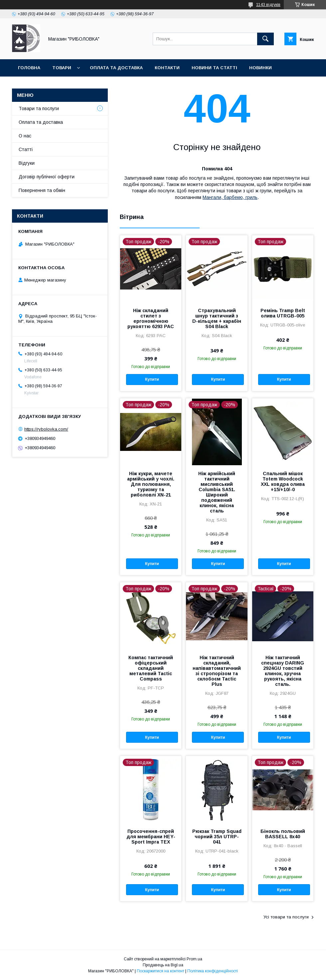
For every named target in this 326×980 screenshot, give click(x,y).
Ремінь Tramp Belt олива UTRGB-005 (283, 313)
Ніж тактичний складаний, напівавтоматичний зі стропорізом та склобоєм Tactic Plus (217, 671)
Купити (152, 379)
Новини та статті (214, 68)
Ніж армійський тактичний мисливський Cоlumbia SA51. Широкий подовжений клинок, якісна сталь (217, 492)
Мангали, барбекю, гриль (230, 197)
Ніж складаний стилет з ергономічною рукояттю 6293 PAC (151, 318)
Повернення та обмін (42, 190)
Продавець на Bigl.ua (163, 965)
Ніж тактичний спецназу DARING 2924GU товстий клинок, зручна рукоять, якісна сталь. (283, 671)
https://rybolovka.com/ (46, 429)
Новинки (260, 68)
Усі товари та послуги (286, 917)
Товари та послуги (39, 108)
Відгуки (27, 163)
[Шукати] (265, 39)
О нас (25, 136)
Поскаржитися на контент (161, 971)
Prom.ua (194, 959)
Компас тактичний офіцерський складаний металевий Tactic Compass (151, 668)
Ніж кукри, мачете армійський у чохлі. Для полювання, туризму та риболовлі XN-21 (151, 484)
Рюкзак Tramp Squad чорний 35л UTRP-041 (217, 837)
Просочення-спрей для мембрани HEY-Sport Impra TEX (151, 837)
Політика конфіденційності (213, 971)
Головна (29, 68)
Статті (26, 149)
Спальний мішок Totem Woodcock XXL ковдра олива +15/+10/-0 (283, 482)
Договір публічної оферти (47, 177)
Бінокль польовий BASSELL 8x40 (283, 834)
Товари (62, 68)
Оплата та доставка (116, 68)
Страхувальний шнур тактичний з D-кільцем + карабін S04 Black (217, 318)
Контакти (167, 68)
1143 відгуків (268, 5)
